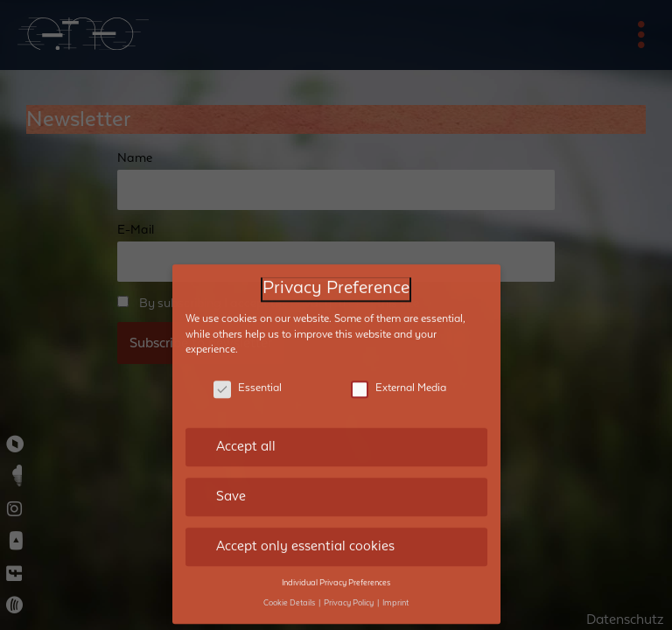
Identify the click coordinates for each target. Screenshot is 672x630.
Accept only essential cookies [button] (305, 534)
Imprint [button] (395, 590)
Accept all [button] (246, 434)
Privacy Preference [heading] (336, 276)
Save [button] (231, 484)
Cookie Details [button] (290, 590)
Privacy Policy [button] (350, 590)
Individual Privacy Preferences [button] (336, 570)
